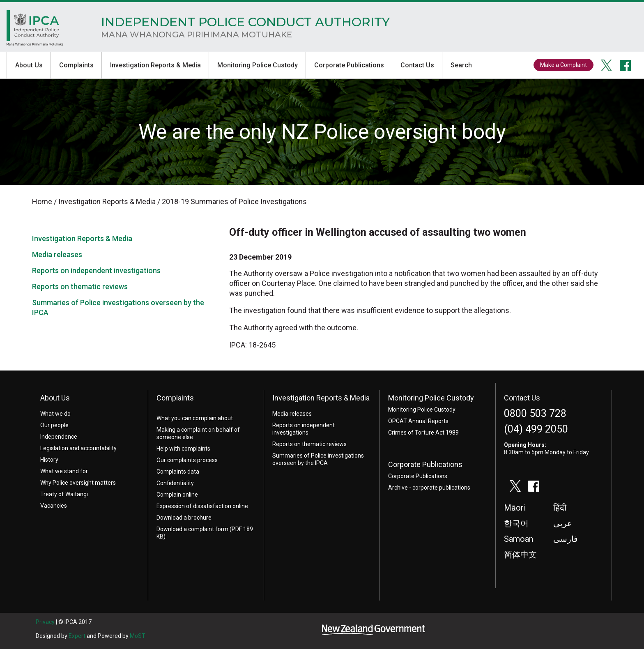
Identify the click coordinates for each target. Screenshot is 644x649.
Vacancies (54, 506)
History (49, 460)
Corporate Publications (349, 65)
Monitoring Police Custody (258, 65)
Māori (515, 508)
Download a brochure (184, 518)
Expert (77, 636)
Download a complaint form (192, 529)
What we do (55, 414)
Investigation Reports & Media (155, 65)
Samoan (519, 539)
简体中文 (520, 555)
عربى (563, 524)
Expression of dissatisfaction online (202, 506)
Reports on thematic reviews (80, 287)
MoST (138, 636)
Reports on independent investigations (96, 270)
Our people (54, 425)
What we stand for (64, 471)
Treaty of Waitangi (64, 494)
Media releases (57, 254)
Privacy (45, 622)
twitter (607, 65)
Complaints (76, 65)
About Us (29, 65)
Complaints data (178, 472)
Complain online (177, 495)
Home (35, 30)
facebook (626, 65)
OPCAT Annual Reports (418, 421)
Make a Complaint (563, 65)
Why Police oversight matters (78, 483)
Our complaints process (187, 460)
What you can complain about (195, 418)
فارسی (566, 539)
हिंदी (560, 508)
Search (461, 65)
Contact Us (417, 65)
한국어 (516, 524)
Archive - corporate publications (429, 488)
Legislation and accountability (78, 448)
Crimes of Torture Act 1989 (423, 433)
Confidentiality (175, 483)
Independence (59, 437)
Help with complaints (183, 449)
